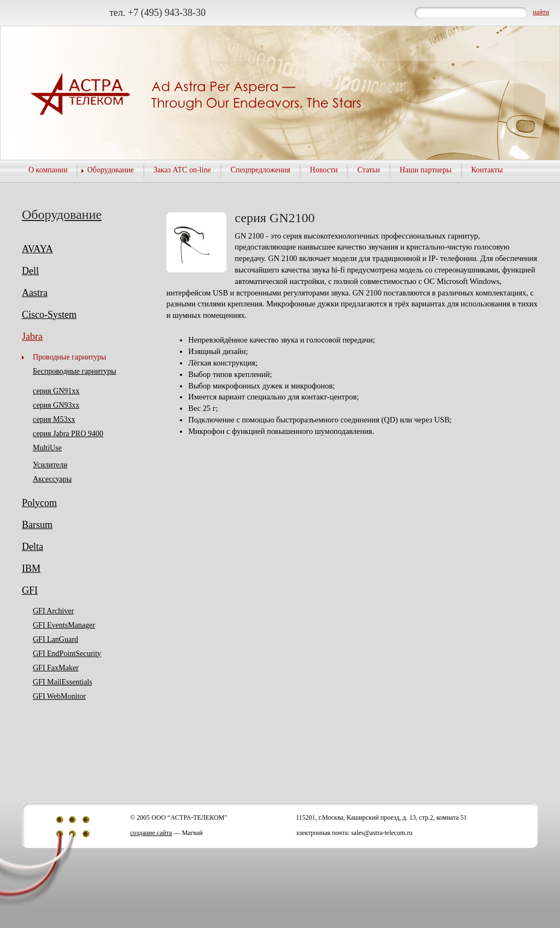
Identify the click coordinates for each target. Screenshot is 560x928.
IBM (31, 569)
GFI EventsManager (64, 625)
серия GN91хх (56, 391)
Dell (30, 271)
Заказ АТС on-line (182, 170)
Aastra (35, 293)
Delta (33, 547)
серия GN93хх (56, 405)
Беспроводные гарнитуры (74, 371)
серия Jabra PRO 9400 (68, 434)
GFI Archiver (53, 611)
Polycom (39, 503)
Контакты (487, 170)
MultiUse (47, 448)
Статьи (368, 170)
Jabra (32, 337)
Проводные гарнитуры (69, 357)
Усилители (50, 465)
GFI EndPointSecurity (67, 654)
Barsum (37, 525)
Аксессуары (52, 479)
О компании (48, 170)
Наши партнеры (426, 170)
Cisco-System (49, 315)
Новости (324, 170)
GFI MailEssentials (63, 682)
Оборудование (110, 170)
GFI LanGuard (56, 639)
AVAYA (37, 249)
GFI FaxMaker (56, 668)
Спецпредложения (261, 170)
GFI (30, 590)
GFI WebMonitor (59, 696)
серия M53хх (54, 419)
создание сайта (151, 833)
